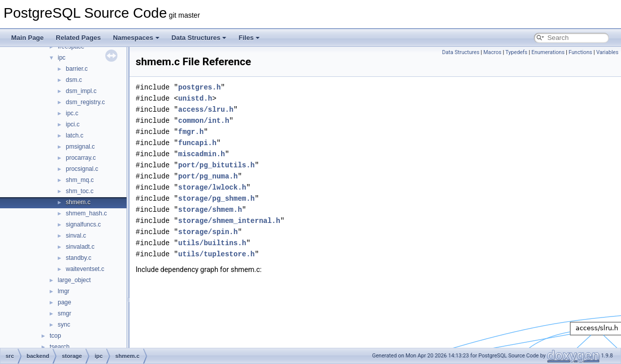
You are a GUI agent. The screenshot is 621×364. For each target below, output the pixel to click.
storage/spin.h (208, 232)
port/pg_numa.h (208, 176)
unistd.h (195, 98)
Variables (607, 52)
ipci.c (73, 124)
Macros (492, 52)
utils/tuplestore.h (216, 254)
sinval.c (76, 236)
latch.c (75, 135)
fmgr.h (191, 132)
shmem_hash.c (86, 213)
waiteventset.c (85, 269)
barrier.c (77, 69)
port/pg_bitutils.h (216, 165)
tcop (55, 336)
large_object (74, 280)
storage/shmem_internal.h (229, 221)
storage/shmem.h (210, 210)
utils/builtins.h (212, 243)
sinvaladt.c (80, 247)
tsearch (59, 347)
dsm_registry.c (85, 102)
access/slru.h (206, 109)
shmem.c (78, 202)
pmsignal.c (80, 147)
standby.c (78, 258)
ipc (61, 58)
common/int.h (204, 121)
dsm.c (74, 80)
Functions (580, 52)
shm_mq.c (80, 180)
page (65, 302)
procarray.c (81, 158)
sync (64, 325)
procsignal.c (82, 169)
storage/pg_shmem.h (216, 198)
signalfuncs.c (83, 224)
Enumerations (548, 52)
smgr (65, 313)
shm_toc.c (80, 191)
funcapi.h (197, 143)
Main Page (27, 38)
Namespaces (136, 38)
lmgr (64, 291)
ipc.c (72, 113)
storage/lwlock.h (212, 187)
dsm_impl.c (81, 91)
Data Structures (199, 38)
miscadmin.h (201, 154)
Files (249, 38)
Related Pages (78, 38)
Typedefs (517, 52)
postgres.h (199, 87)
